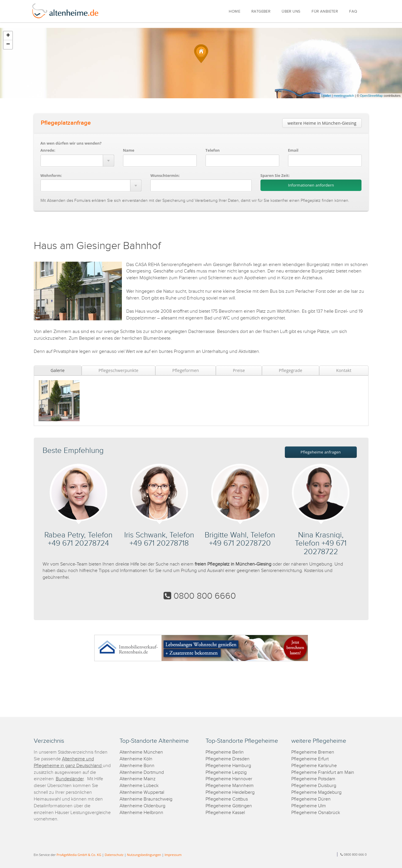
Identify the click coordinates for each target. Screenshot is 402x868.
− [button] (8, 45)
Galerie (58, 370)
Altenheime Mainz (138, 779)
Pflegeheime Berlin (225, 752)
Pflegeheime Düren (311, 799)
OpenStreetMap (371, 96)
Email (293, 150)
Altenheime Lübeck (139, 786)
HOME (234, 12)
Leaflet (326, 96)
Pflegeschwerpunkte (118, 370)
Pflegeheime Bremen (313, 752)
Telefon (213, 150)
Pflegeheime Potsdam (313, 779)
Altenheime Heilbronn (141, 813)
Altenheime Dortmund (142, 773)
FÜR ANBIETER (325, 12)
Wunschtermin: (165, 175)
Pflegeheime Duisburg (314, 786)
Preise (239, 370)
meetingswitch (344, 96)
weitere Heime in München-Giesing (322, 123)
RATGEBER (261, 12)
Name (129, 150)
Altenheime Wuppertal (142, 792)
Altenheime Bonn (137, 766)
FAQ (353, 12)
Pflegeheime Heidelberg (230, 792)
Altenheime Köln (136, 759)
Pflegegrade (291, 370)
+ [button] (8, 36)
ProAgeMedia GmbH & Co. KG (79, 855)
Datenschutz (114, 855)
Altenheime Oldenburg (142, 806)
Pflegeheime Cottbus (227, 799)
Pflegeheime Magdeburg (316, 792)
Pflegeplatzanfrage (66, 123)
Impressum (173, 855)
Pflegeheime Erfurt (310, 759)
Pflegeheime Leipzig (226, 773)
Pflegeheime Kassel (225, 813)
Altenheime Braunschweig (146, 799)
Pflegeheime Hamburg (228, 766)
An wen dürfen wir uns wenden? (71, 143)
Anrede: (48, 150)
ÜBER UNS (291, 12)
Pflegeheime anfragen (321, 452)
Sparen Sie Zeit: (275, 175)
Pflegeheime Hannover (229, 779)
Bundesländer (70, 779)
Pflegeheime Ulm (309, 806)
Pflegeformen (186, 370)
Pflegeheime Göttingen (229, 806)
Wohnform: (51, 175)
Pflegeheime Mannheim (230, 786)
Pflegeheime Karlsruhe (314, 766)
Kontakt (344, 370)
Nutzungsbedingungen (144, 855)
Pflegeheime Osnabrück (316, 813)
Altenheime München (141, 752)
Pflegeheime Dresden (228, 759)
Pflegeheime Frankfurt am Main (323, 773)
